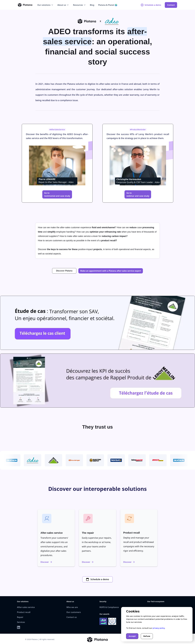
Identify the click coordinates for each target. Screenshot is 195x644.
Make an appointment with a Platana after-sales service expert (111, 271)
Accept (132, 636)
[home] (25, 5)
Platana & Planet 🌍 (108, 5)
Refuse (147, 636)
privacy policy (159, 628)
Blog (92, 5)
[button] (45, 5)
